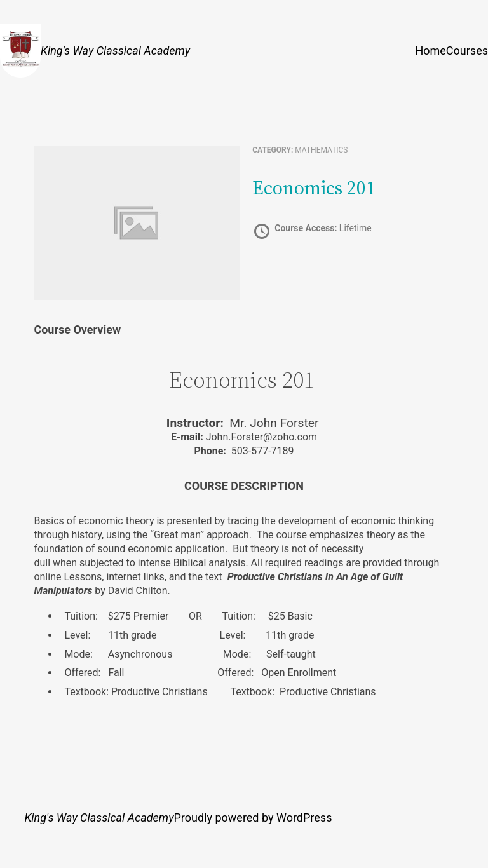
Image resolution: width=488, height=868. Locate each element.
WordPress (304, 817)
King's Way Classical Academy (115, 51)
